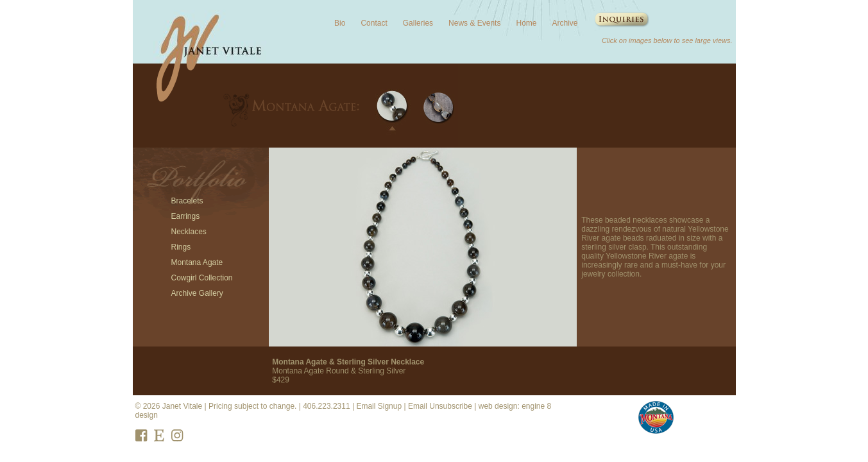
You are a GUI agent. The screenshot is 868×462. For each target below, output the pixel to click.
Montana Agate (197, 262)
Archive (565, 23)
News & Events (474, 23)
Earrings (186, 216)
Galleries (418, 23)
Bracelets (187, 201)
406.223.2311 (326, 406)
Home (526, 23)
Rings (181, 247)
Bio (340, 23)
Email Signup (379, 406)
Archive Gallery (197, 293)
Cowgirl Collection (202, 278)
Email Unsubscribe (440, 406)
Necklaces (189, 232)
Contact (374, 23)
